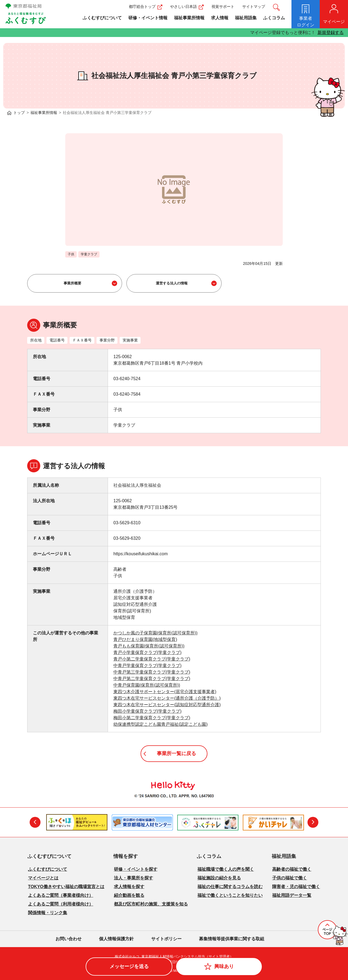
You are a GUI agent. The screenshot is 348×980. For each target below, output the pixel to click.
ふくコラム (274, 18)
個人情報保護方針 (116, 939)
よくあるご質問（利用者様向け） (61, 904)
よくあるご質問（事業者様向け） (61, 895)
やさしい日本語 (187, 7)
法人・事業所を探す (133, 878)
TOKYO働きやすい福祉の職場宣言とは (66, 887)
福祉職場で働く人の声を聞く (226, 869)
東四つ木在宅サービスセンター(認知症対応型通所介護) (167, 705)
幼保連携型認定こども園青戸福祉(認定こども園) (161, 724)
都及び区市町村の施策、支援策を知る (151, 904)
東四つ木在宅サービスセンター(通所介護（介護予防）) (167, 698)
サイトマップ (254, 7)
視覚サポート (223, 7)
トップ (19, 113)
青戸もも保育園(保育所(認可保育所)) (149, 646)
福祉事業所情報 (189, 18)
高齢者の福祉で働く (292, 869)
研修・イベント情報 (148, 18)
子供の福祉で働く (290, 878)
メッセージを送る (129, 966)
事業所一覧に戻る (176, 753)
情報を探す (126, 856)
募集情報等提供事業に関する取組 (232, 939)
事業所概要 (72, 283)
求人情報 (220, 18)
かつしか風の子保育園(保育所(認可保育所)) (155, 633)
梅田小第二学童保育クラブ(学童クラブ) (152, 718)
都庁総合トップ (146, 7)
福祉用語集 (246, 18)
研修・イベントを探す (136, 869)
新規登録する (331, 32)
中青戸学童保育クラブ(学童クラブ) (147, 666)
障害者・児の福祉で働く (296, 887)
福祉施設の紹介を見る (219, 878)
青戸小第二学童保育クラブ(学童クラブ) (152, 659)
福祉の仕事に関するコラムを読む (230, 887)
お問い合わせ (69, 939)
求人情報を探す (129, 887)
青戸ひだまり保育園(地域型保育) (145, 639)
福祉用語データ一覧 (292, 895)
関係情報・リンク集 (48, 913)
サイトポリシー (166, 939)
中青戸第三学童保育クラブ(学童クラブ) (152, 672)
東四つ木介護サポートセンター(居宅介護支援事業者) (165, 692)
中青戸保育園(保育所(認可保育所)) (147, 685)
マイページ (334, 22)
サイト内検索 (276, 7)
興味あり (224, 966)
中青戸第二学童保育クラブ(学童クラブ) (152, 679)
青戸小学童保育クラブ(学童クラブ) (147, 652)
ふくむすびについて (102, 18)
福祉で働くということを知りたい (230, 895)
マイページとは (43, 878)
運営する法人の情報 (172, 283)
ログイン (306, 21)
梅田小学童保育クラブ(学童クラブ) (147, 711)
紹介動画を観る (129, 895)
